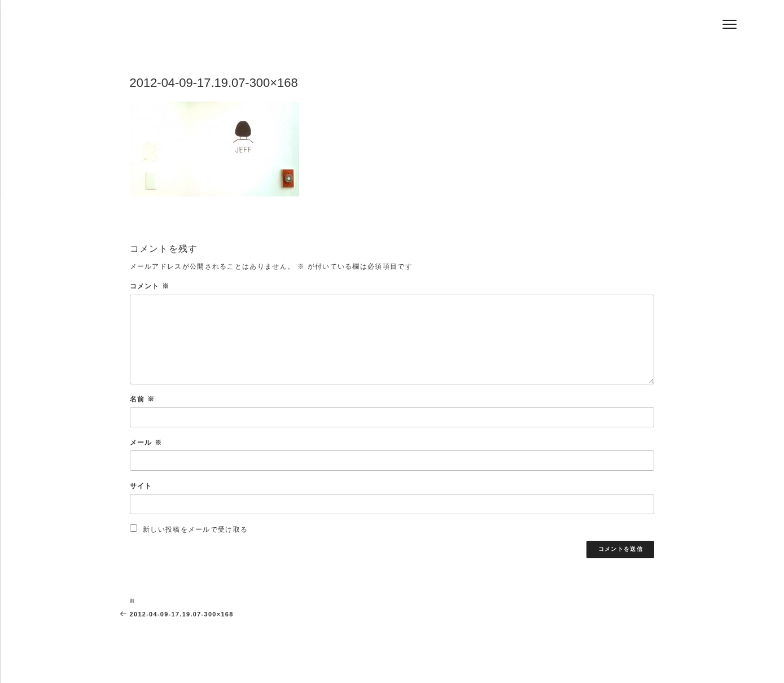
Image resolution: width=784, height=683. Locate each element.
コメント (150, 286)
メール (146, 442)
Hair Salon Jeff (202, 29)
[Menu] (730, 24)
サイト (141, 486)
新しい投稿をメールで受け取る (195, 529)
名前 (142, 399)
